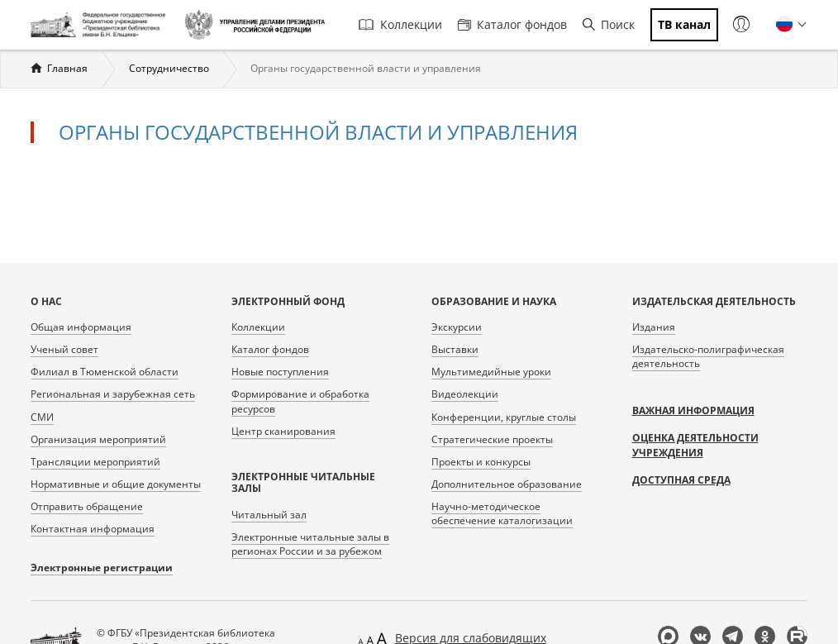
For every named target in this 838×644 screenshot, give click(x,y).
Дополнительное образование (507, 484)
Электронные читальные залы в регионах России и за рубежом (310, 544)
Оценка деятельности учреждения (695, 445)
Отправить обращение (87, 506)
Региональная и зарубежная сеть (113, 394)
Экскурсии (457, 327)
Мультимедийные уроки (491, 372)
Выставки (455, 349)
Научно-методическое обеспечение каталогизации (502, 513)
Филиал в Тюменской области (105, 372)
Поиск (609, 24)
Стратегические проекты (492, 439)
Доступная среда (681, 480)
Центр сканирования (283, 431)
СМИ (42, 417)
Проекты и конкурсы (481, 462)
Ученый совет (64, 349)
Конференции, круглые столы (504, 417)
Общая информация (81, 327)
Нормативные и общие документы (116, 484)
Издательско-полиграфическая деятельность (708, 356)
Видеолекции (465, 394)
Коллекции (400, 24)
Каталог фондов (512, 24)
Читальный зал (269, 515)
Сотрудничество (169, 68)
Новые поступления (280, 372)
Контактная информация (93, 529)
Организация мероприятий (98, 439)
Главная (67, 68)
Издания (654, 327)
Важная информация (693, 410)
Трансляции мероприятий (95, 462)
